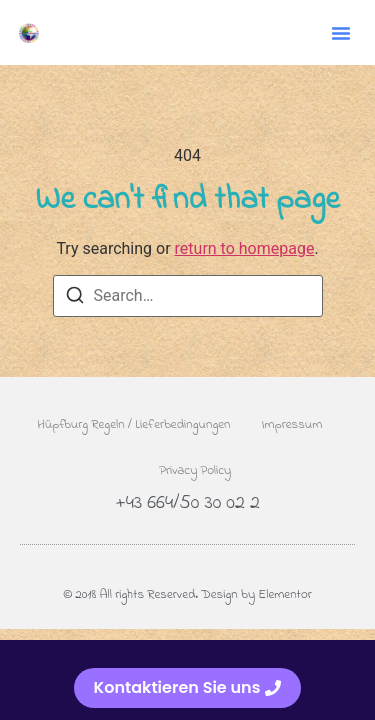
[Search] (75, 298)
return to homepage (245, 248)
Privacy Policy (195, 470)
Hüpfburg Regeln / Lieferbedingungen (133, 424)
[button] (341, 33)
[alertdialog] (187, 680)
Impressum (292, 424)
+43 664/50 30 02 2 (187, 503)
